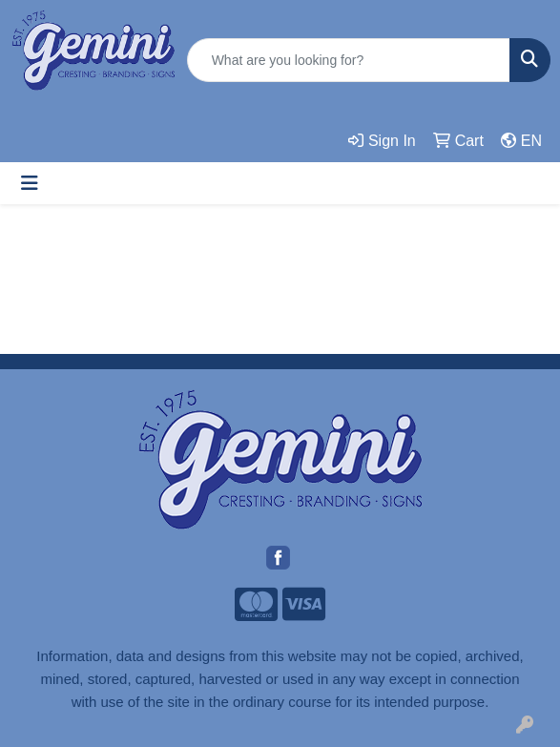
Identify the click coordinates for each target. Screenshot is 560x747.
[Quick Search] (349, 60)
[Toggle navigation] (30, 183)
